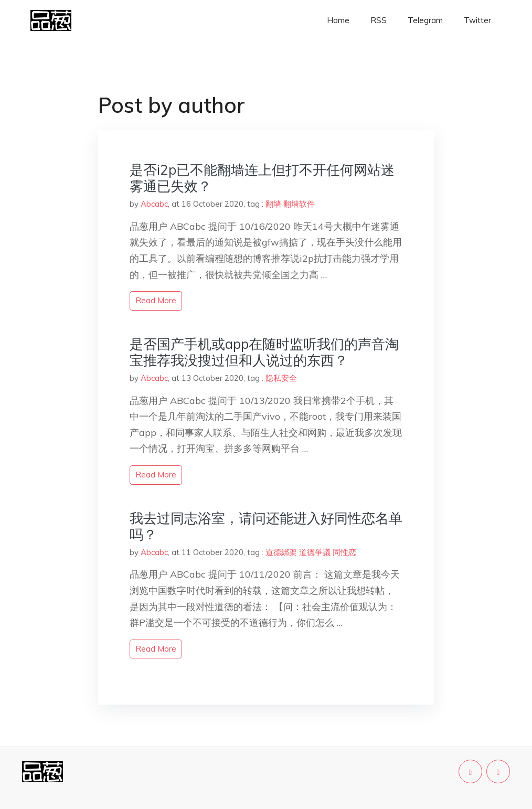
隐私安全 (281, 378)
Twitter (477, 20)
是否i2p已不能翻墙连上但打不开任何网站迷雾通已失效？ (262, 178)
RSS (379, 20)
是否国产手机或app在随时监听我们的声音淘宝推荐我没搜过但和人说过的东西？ (264, 352)
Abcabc (154, 204)
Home (338, 20)
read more (156, 300)
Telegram (425, 20)
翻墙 (273, 204)
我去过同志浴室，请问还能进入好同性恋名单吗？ (266, 526)
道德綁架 (281, 552)
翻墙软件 (299, 204)
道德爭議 (315, 552)
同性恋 (344, 552)
